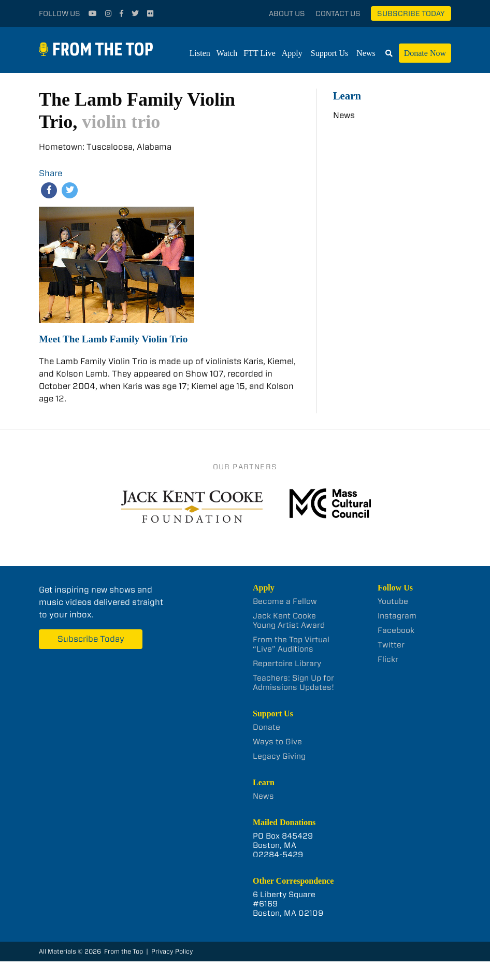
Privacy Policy (172, 951)
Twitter (391, 645)
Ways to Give (277, 742)
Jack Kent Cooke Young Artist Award (289, 621)
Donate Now (425, 53)
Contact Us (338, 13)
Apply (292, 53)
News (366, 53)
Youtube (393, 601)
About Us (287, 13)
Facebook (396, 630)
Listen (200, 53)
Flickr (388, 659)
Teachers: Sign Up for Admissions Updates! (293, 683)
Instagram (397, 616)
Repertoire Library (287, 664)
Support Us (329, 53)
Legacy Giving (279, 756)
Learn (347, 96)
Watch (227, 53)
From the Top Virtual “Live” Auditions (291, 644)
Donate (266, 727)
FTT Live (259, 53)
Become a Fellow (285, 601)
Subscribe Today (411, 13)
